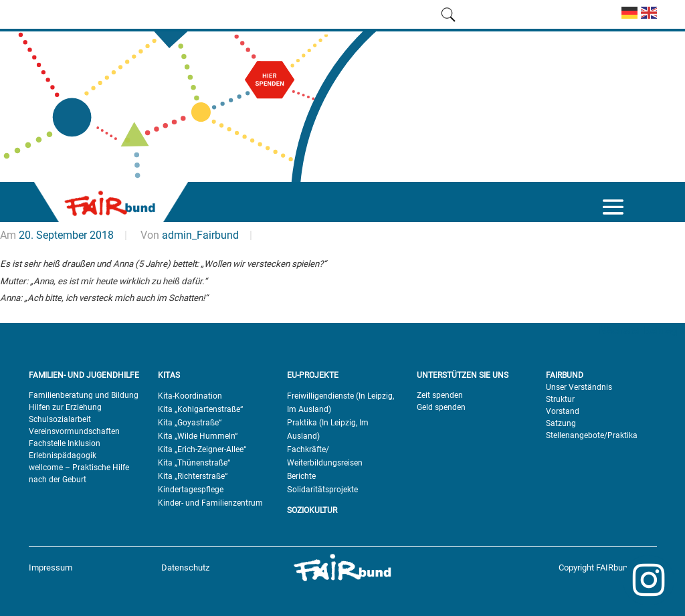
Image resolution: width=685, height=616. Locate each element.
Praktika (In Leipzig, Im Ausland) (328, 429)
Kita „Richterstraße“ (193, 476)
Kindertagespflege (191, 490)
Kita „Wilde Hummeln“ (198, 436)
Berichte (301, 476)
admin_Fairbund (200, 235)
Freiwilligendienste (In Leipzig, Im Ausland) (340, 403)
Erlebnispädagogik (63, 455)
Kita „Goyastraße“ (190, 423)
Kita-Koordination (190, 396)
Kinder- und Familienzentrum (210, 503)
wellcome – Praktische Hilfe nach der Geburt (79, 474)
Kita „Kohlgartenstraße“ (200, 409)
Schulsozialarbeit (60, 419)
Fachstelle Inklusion (65, 443)
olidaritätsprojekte (325, 490)
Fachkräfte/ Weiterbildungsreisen (325, 456)
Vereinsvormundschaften (74, 431)
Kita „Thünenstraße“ (194, 463)
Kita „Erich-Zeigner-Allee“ (202, 449)
